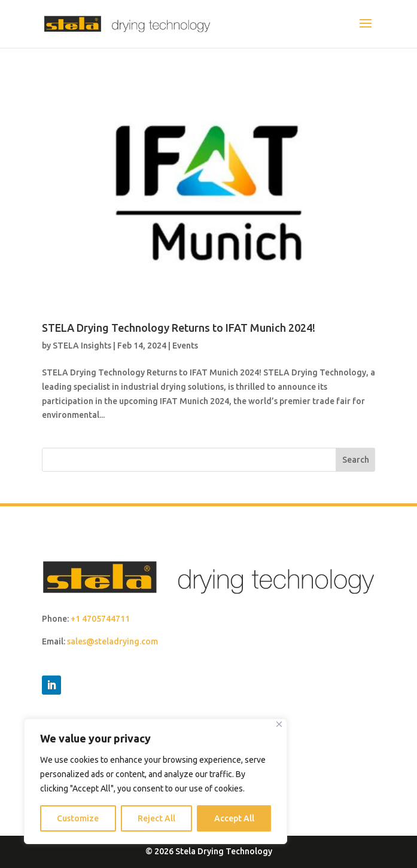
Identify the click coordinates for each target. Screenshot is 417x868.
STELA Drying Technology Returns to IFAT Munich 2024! (179, 328)
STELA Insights (82, 346)
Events (185, 346)
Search (356, 460)
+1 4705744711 (100, 619)
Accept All (234, 818)
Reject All (156, 818)
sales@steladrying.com (112, 641)
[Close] (279, 724)
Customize (78, 818)
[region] (156, 781)
